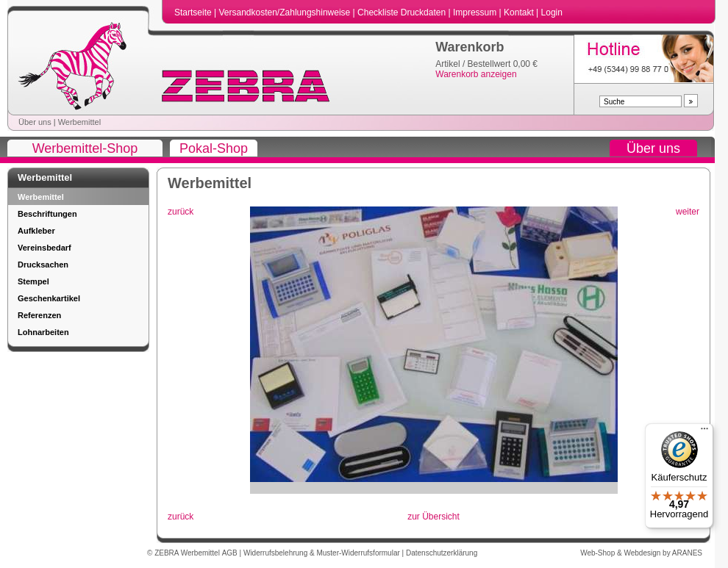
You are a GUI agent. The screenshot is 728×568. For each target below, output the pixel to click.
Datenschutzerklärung (442, 553)
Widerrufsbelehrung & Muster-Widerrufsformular (323, 553)
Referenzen (39, 315)
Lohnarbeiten (43, 332)
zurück (181, 212)
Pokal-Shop (214, 148)
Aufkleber (36, 231)
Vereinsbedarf (44, 248)
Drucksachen (43, 265)
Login (552, 12)
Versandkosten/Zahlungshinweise (285, 12)
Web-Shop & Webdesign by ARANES (641, 553)
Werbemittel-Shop (85, 148)
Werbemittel (79, 122)
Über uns (35, 122)
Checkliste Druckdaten (403, 12)
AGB (231, 553)
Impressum (476, 12)
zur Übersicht (433, 517)
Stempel (33, 281)
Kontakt (520, 12)
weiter (688, 212)
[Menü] (704, 432)
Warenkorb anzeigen (476, 74)
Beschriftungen (47, 214)
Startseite (194, 12)
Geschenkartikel (49, 298)
